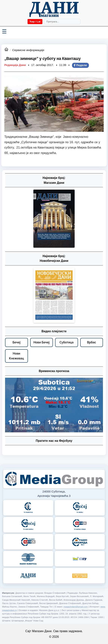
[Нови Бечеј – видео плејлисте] (42, 342)
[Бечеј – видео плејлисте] (16, 342)
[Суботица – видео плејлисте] (67, 342)
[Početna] (54, 9)
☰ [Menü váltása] (4, 31)
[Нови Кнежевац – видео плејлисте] (16, 356)
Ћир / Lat (35, 22)
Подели (80, 65)
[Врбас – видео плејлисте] (92, 342)
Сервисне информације (28, 50)
